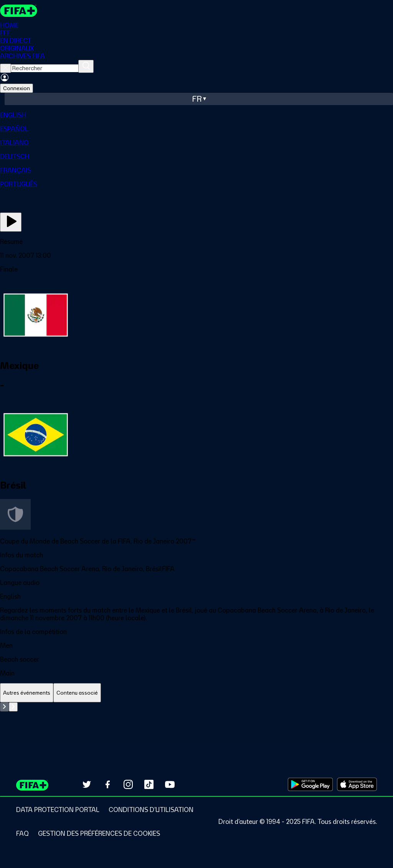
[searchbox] (45, 68)
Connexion (17, 88)
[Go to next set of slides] (13, 707)
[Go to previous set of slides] (4, 707)
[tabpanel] (196, 721)
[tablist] (196, 693)
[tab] (27, 693)
